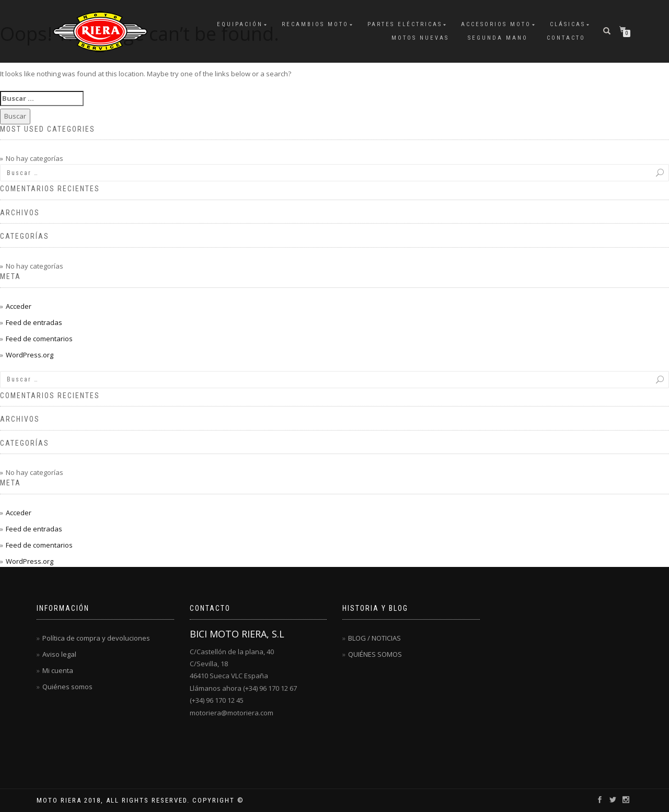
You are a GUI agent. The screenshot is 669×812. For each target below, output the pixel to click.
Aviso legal (59, 654)
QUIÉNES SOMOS (375, 654)
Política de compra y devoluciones (96, 638)
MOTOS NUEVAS (420, 38)
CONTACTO (566, 38)
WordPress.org (30, 355)
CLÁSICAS (568, 24)
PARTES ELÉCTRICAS (405, 24)
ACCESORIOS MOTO (496, 24)
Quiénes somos (67, 687)
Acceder (19, 306)
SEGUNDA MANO (498, 38)
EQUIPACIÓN (240, 24)
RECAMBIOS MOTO (315, 24)
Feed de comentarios (39, 339)
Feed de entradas (34, 322)
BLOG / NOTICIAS (374, 638)
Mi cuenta (58, 670)
